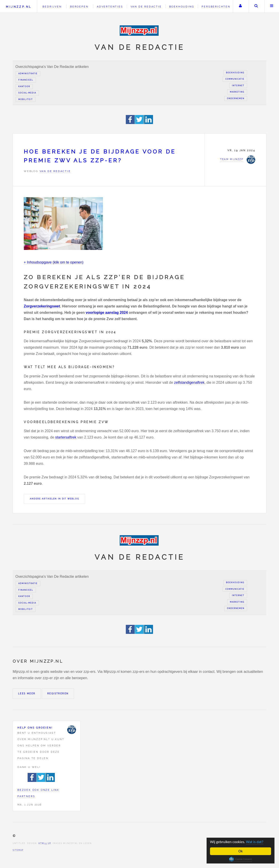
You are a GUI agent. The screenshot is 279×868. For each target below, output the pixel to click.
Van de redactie (146, 7)
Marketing (237, 92)
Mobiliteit (26, 99)
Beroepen (79, 7)
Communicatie (235, 79)
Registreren (58, 694)
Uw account (240, 6)
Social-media (27, 93)
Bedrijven (52, 7)
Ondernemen (236, 98)
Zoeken (256, 6)
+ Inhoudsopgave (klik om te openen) (54, 262)
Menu (272, 6)
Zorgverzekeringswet (42, 306)
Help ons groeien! (35, 728)
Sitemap (18, 850)
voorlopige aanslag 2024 (107, 313)
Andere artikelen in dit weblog (54, 499)
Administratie (28, 74)
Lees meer (27, 694)
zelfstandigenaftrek (189, 382)
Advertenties (110, 7)
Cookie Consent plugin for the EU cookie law (241, 859)
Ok (241, 851)
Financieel (26, 80)
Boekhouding (182, 7)
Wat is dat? (255, 842)
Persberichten (216, 7)
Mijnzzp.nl (19, 7)
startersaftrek (66, 437)
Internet (238, 86)
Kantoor (24, 86)
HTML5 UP (45, 843)
